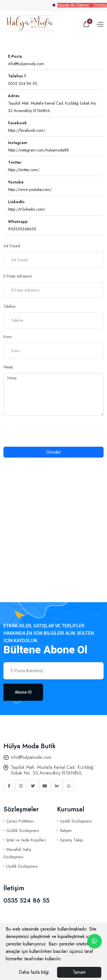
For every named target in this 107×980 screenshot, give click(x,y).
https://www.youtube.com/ (30, 189)
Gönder (53, 452)
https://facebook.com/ (27, 130)
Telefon (10, 306)
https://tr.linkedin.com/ (27, 209)
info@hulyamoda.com (26, 64)
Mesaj (8, 367)
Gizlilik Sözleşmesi (23, 831)
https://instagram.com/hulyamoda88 (38, 150)
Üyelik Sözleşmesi (22, 866)
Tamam (79, 972)
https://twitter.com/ (24, 170)
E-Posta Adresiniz (18, 276)
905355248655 (22, 229)
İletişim (66, 831)
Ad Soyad (12, 246)
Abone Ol (23, 692)
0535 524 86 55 (23, 83)
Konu (8, 337)
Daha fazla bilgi (34, 972)
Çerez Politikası (20, 821)
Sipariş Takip (71, 840)
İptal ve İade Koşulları (26, 840)
